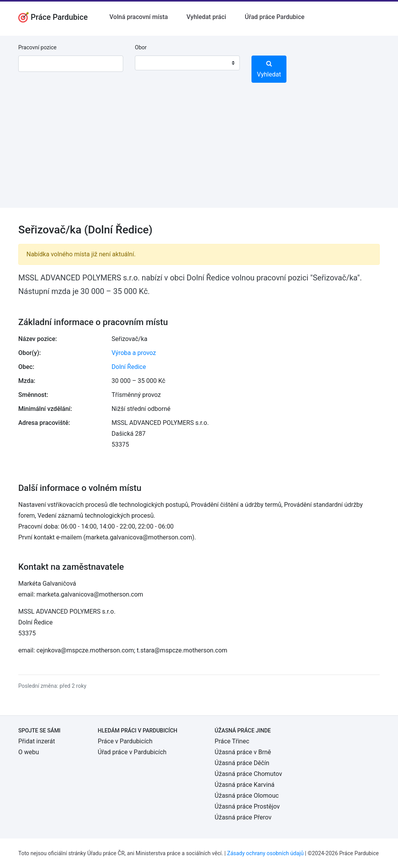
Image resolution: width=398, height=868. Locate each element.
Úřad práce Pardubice (275, 17)
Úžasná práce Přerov (243, 817)
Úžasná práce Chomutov (248, 774)
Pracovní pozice (37, 47)
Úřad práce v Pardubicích (132, 752)
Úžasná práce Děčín (242, 763)
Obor (141, 47)
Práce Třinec (232, 741)
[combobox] (187, 63)
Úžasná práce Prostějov (247, 806)
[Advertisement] (199, 153)
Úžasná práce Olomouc (247, 796)
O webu (29, 752)
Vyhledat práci (206, 17)
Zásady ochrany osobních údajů (265, 853)
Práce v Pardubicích (125, 741)
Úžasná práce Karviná (244, 785)
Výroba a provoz (134, 353)
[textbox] (151, 63)
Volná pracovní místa (139, 17)
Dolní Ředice (129, 367)
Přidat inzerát (37, 741)
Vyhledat (269, 69)
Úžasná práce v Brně (243, 752)
